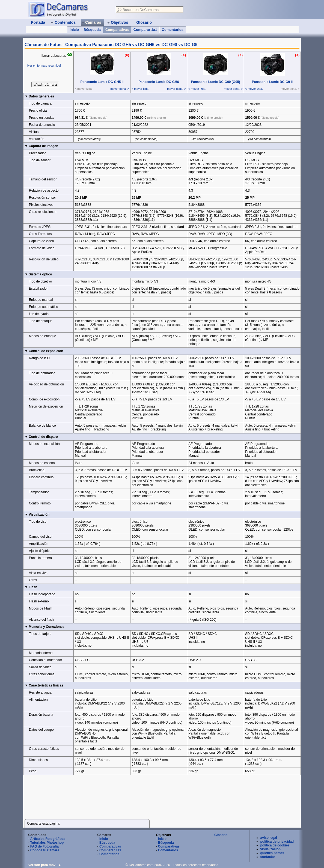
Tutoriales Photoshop (47, 843)
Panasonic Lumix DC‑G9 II (272, 82)
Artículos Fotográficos (48, 839)
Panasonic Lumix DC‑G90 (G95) (215, 82)
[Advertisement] (125, 791)
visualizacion (271, 849)
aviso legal (269, 838)
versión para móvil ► (45, 865)
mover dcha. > (120, 89)
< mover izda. (140, 89)
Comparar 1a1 (145, 30)
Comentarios (173, 30)
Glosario (221, 835)
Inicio (74, 30)
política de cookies (275, 845)
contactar (268, 857)
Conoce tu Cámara (45, 850)
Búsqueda (92, 30)
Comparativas (117, 30)
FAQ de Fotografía (44, 846)
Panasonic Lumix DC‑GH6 (159, 82)
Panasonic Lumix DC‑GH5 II (102, 82)
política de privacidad (277, 842)
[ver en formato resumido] (44, 66)
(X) (127, 55)
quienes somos (272, 853)
